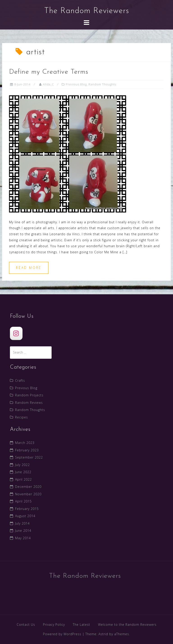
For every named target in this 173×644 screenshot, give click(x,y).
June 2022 (23, 472)
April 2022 (23, 479)
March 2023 (25, 443)
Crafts (20, 380)
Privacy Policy (54, 625)
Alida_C (48, 84)
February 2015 (27, 509)
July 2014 (22, 523)
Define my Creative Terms (49, 72)
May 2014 (23, 538)
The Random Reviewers (87, 11)
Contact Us (26, 625)
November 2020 (28, 494)
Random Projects (29, 395)
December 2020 (28, 487)
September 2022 (29, 457)
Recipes (22, 417)
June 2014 (23, 531)
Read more (29, 268)
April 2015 (23, 501)
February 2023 (27, 450)
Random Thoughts (102, 84)
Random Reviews (29, 403)
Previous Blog (76, 84)
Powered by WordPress (62, 634)
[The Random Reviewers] (16, 333)
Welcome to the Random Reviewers (127, 625)
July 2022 (22, 465)
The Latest (81, 625)
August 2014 (25, 516)
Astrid (103, 634)
